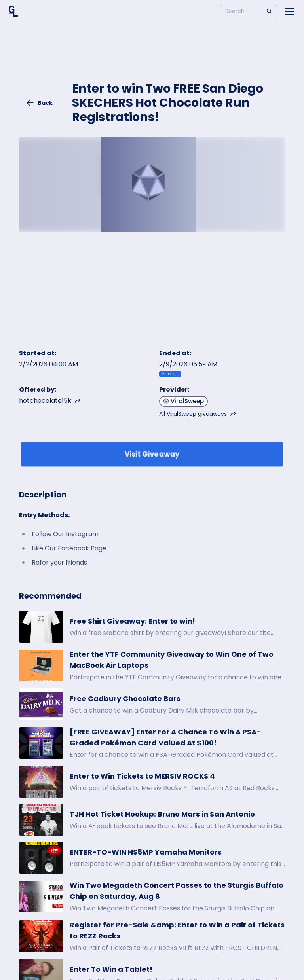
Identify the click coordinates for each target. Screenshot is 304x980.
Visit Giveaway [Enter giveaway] (152, 454)
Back (39, 103)
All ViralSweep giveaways (198, 414)
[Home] (13, 11)
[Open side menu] (290, 11)
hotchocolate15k (50, 401)
